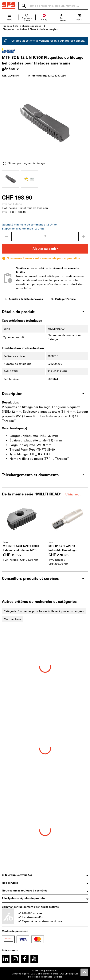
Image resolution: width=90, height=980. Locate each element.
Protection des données (40, 977)
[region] (45, 179)
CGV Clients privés (69, 974)
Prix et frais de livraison (33, 208)
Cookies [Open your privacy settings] (58, 977)
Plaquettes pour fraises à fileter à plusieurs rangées (30, 29)
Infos (27, 288)
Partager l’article (63, 299)
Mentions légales (20, 974)
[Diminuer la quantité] (7, 236)
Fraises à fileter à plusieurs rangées (22, 26)
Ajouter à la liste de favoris (24, 299)
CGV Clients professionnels (44, 974)
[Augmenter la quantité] (83, 236)
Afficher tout (72, 495)
